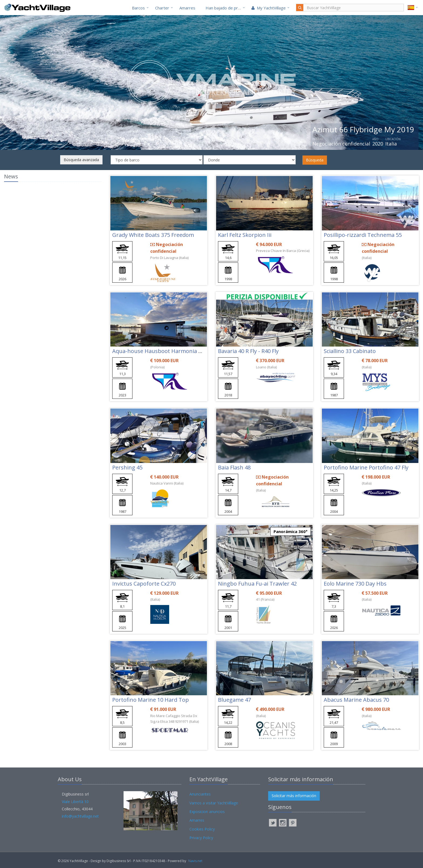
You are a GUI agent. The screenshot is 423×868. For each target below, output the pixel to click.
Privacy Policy (201, 838)
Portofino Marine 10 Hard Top (151, 700)
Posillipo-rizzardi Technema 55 (363, 235)
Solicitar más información (294, 796)
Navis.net (195, 861)
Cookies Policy (202, 829)
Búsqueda (315, 160)
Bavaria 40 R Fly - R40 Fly (248, 351)
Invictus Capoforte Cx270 (144, 584)
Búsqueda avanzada (81, 160)
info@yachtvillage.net (80, 816)
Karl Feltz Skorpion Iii (245, 235)
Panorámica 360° (291, 531)
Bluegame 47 (234, 700)
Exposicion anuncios (207, 812)
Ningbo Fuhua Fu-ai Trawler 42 (257, 584)
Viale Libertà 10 (75, 802)
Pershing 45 (127, 467)
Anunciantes (200, 794)
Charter (162, 8)
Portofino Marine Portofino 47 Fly (366, 467)
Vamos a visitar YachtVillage (214, 803)
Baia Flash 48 (234, 467)
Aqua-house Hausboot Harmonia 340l (160, 351)
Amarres (187, 8)
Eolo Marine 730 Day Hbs (355, 584)
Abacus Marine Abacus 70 (356, 700)
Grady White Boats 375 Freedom (153, 235)
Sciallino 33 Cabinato (350, 351)
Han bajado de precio (226, 8)
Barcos (138, 8)
